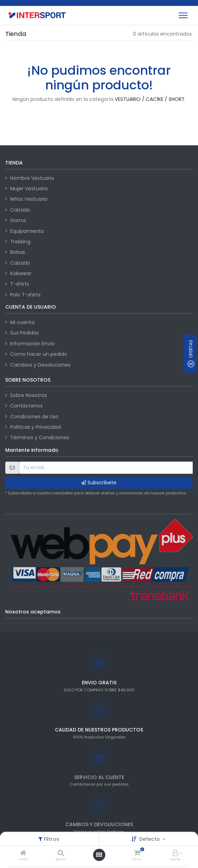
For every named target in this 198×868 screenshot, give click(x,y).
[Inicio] (23, 853)
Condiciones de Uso (34, 417)
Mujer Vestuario (29, 189)
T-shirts (20, 284)
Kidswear (21, 273)
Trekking (20, 242)
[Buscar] (61, 853)
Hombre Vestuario (32, 178)
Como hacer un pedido (39, 354)
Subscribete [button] (99, 483)
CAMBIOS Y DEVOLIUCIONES (99, 824)
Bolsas (18, 252)
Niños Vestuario (29, 199)
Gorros (18, 220)
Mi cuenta (22, 322)
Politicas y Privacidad (36, 427)
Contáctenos (26, 406)
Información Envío (32, 344)
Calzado (20, 210)
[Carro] (137, 853)
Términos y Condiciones (40, 437)
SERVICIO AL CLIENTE (99, 777)
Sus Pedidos (24, 333)
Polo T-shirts (25, 295)
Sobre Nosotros (29, 395)
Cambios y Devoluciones (40, 365)
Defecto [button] (150, 839)
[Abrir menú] (99, 855)
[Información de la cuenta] (175, 853)
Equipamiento (27, 231)
